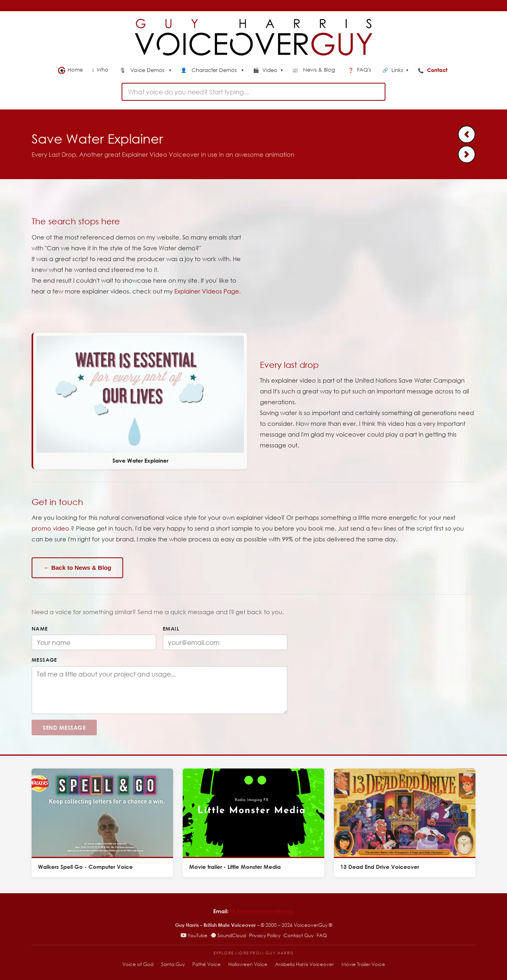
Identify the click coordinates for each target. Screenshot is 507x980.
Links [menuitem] (395, 70)
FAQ (322, 935)
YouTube (194, 935)
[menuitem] (145, 71)
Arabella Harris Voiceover (304, 964)
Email (171, 629)
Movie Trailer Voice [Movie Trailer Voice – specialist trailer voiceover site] (363, 964)
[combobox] (253, 92)
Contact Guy (298, 935)
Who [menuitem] (101, 70)
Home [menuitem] (70, 70)
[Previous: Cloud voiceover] (467, 134)
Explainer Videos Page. (208, 291)
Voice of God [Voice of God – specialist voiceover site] (138, 964)
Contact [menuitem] (433, 70)
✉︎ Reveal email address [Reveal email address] (262, 911)
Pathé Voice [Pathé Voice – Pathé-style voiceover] (207, 964)
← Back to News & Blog (77, 568)
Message (44, 660)
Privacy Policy (265, 935)
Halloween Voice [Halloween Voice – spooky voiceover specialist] (248, 964)
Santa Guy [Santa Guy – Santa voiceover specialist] (173, 964)
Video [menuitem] (268, 70)
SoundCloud (228, 935)
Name (40, 629)
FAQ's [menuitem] (360, 70)
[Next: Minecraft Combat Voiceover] (467, 154)
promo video (50, 528)
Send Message (64, 728)
